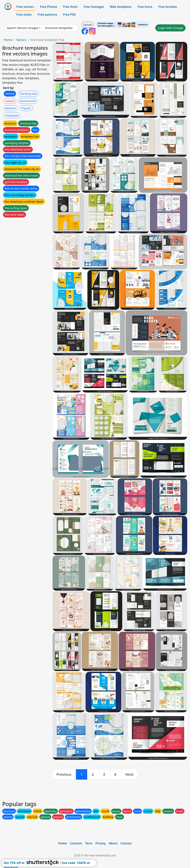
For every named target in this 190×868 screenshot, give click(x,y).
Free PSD (69, 15)
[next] (130, 774)
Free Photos (48, 7)
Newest (10, 101)
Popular (26, 108)
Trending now (28, 94)
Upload (87, 25)
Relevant (11, 108)
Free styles (24, 15)
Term (89, 843)
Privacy (101, 843)
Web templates (121, 7)
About (113, 843)
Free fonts (70, 7)
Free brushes (168, 7)
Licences (76, 843)
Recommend (28, 101)
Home (8, 40)
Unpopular (12, 115)
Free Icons (145, 7)
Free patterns (47, 15)
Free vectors (25, 7)
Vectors (21, 40)
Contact (126, 843)
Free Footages (94, 7)
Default (10, 94)
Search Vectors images (23, 28)
